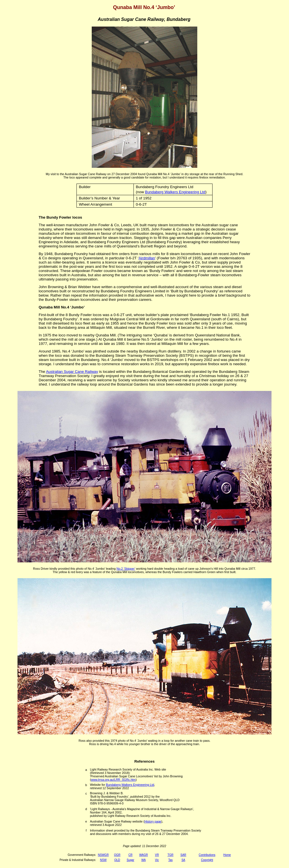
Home (227, 855)
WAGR (144, 855)
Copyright (207, 860)
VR (157, 855)
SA (183, 860)
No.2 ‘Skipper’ (126, 569)
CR (130, 855)
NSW (103, 860)
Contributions (207, 855)
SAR (183, 855)
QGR (117, 855)
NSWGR (103, 855)
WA (144, 860)
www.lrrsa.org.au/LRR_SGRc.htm (113, 780)
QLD (117, 860)
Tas (170, 860)
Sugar (131, 860)
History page (153, 821)
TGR (170, 855)
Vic (157, 860)
